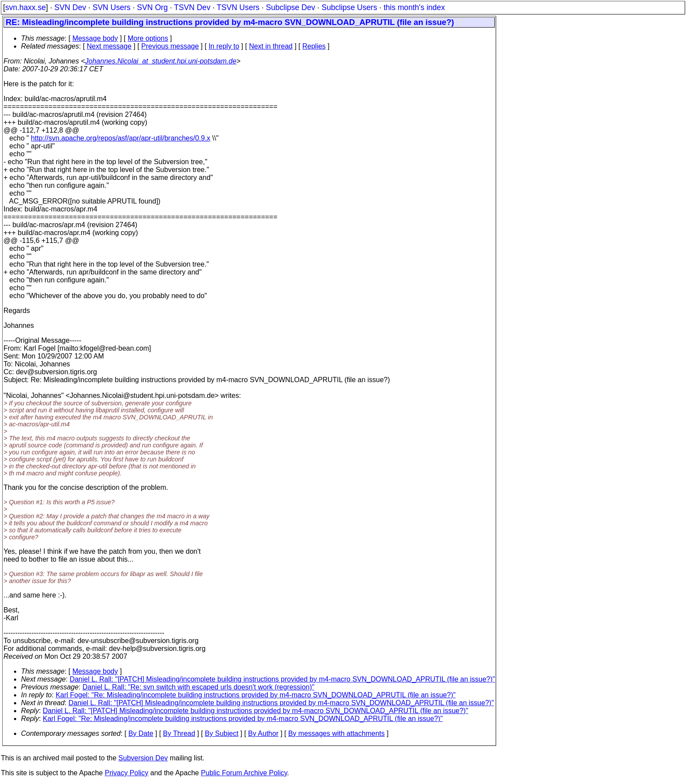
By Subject (221, 733)
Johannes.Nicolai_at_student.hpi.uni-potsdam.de (161, 61)
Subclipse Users (349, 7)
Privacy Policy (126, 773)
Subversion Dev (143, 758)
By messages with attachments (337, 733)
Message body (95, 38)
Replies (314, 46)
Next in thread (271, 46)
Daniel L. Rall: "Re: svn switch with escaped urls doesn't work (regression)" (199, 687)
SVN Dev (70, 7)
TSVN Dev (192, 7)
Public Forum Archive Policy (244, 773)
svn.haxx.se (26, 7)
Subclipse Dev (290, 7)
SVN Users (111, 7)
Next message (109, 46)
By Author (263, 733)
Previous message (170, 46)
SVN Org (152, 7)
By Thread (179, 733)
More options (148, 38)
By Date (141, 733)
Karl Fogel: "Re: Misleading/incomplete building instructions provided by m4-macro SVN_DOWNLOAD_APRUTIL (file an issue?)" (255, 695)
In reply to (224, 46)
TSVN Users (238, 7)
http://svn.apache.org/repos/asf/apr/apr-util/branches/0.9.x (121, 138)
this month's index (414, 7)
